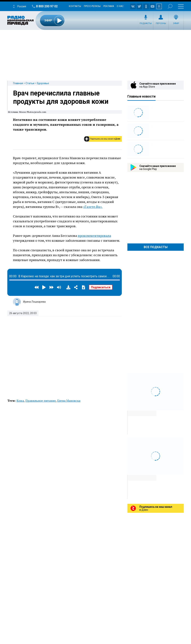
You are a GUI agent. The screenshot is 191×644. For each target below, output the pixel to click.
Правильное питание (41, 401)
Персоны (161, 23)
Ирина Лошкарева (34, 302)
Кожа (20, 401)
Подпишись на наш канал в (105, 139)
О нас (120, 6)
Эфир (176, 23)
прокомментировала (94, 236)
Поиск (170, 6)
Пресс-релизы (92, 6)
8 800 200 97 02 (47, 6)
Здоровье (43, 83)
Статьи (30, 83)
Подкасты (146, 23)
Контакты (75, 6)
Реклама (109, 6)
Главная (18, 83)
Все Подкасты (156, 247)
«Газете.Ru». (93, 207)
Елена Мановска (69, 401)
